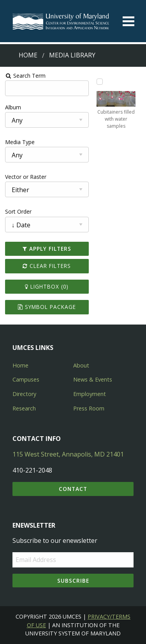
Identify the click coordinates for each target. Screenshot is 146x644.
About (81, 365)
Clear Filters (47, 266)
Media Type (20, 142)
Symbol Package (47, 307)
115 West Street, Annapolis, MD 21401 (68, 454)
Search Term (26, 76)
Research (24, 408)
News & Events (93, 379)
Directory (24, 394)
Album (13, 107)
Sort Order (18, 211)
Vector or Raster (26, 177)
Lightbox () (47, 286)
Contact (73, 489)
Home (28, 55)
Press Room (89, 408)
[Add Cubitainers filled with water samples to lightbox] (100, 82)
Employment (90, 394)
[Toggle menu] (128, 21)
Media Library (72, 55)
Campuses (26, 379)
